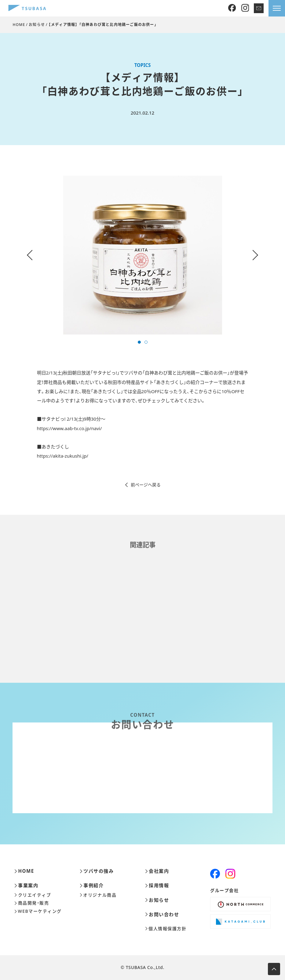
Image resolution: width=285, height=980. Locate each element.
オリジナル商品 (98, 895)
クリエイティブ (33, 895)
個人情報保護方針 (166, 929)
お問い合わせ (162, 914)
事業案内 (26, 885)
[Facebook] (232, 8)
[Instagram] (245, 8)
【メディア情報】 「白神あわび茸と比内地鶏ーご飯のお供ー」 (103, 25)
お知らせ (37, 25)
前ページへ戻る (142, 485)
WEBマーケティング (38, 911)
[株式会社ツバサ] (27, 8)
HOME (19, 25)
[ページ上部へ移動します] (274, 969)
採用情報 (157, 885)
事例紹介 (92, 885)
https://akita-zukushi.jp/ (63, 456)
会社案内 (157, 871)
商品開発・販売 (32, 903)
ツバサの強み (97, 871)
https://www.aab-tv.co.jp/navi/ (69, 428)
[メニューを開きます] (277, 8)
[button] (139, 342)
